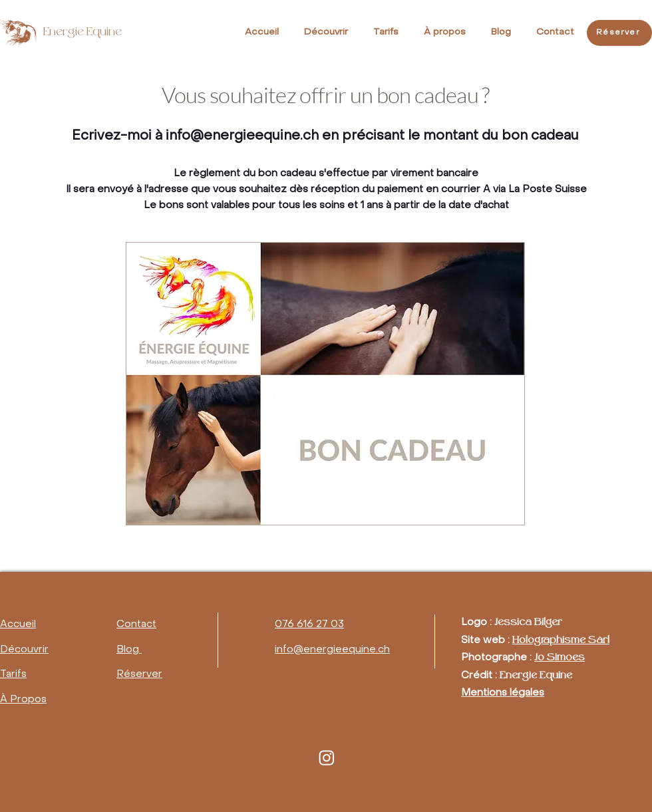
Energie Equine (82, 33)
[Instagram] (327, 757)
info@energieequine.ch (242, 136)
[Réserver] (619, 33)
